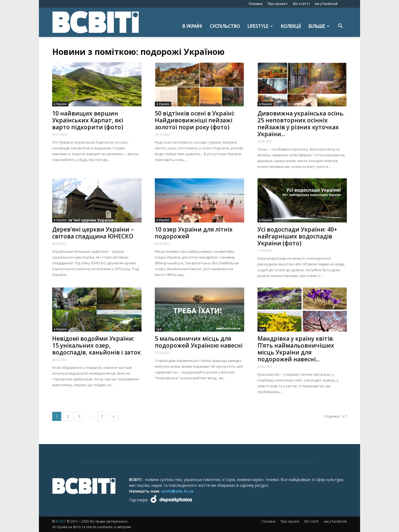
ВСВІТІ (61, 521)
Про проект (278, 4)
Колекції (291, 26)
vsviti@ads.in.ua (177, 491)
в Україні (192, 26)
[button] (340, 27)
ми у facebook (326, 4)
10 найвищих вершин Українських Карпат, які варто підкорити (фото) (88, 120)
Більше (319, 26)
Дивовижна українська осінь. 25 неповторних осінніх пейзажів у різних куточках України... (301, 124)
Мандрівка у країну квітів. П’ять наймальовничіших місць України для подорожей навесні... (296, 349)
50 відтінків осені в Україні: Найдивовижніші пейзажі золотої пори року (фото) (195, 120)
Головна (256, 4)
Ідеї (159, 329)
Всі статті (301, 4)
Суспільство (225, 26)
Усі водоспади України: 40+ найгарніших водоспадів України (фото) (297, 236)
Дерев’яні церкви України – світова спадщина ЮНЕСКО (93, 233)
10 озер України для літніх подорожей (194, 233)
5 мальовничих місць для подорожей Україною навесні (199, 342)
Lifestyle (260, 26)
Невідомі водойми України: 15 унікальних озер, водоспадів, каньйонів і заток (96, 345)
